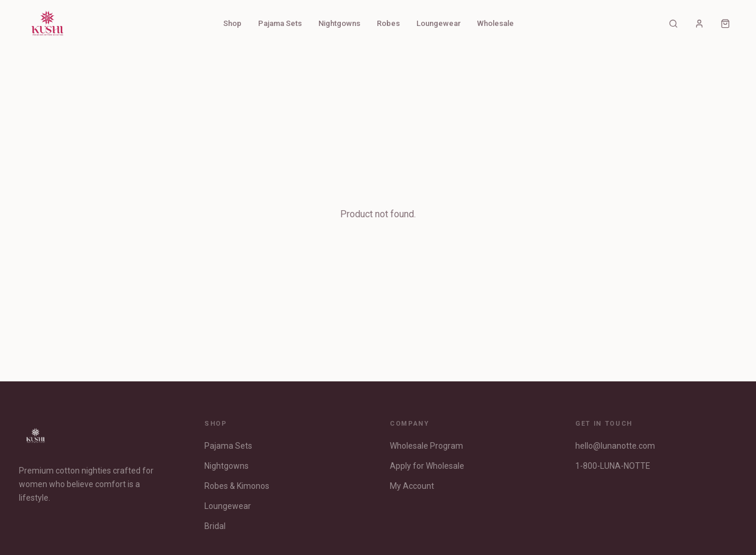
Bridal (215, 526)
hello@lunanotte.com (615, 446)
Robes (388, 23)
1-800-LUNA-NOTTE (613, 466)
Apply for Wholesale (427, 466)
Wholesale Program (426, 446)
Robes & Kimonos (237, 486)
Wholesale (496, 23)
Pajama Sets (280, 23)
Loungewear (439, 23)
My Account (412, 486)
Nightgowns (339, 23)
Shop (232, 23)
